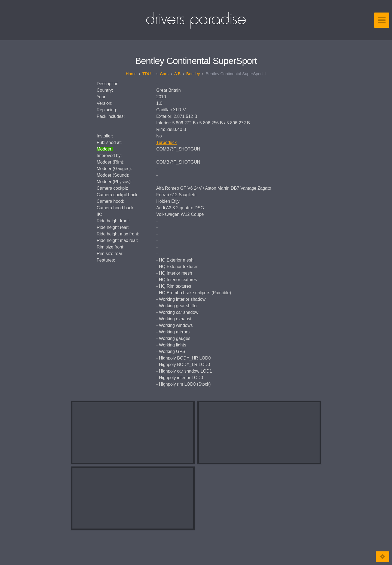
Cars (164, 74)
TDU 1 (148, 74)
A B (177, 74)
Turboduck (166, 142)
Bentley (193, 74)
